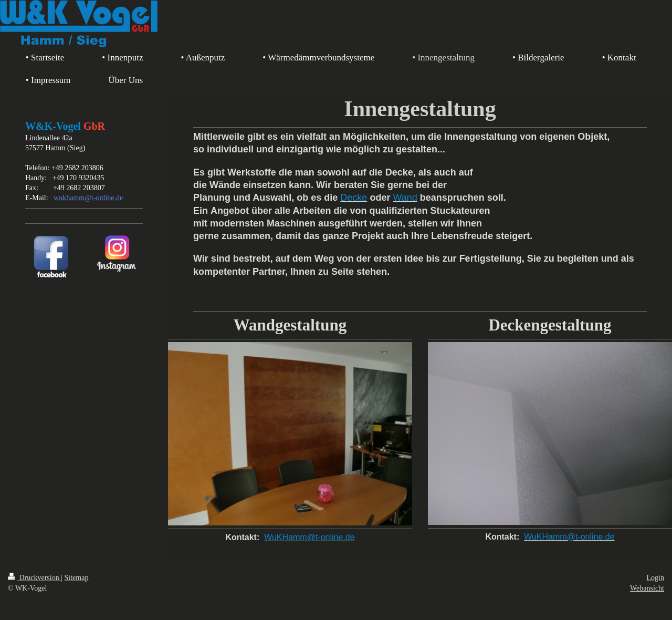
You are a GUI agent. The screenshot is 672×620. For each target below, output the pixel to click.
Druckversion (34, 578)
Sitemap (77, 578)
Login (655, 578)
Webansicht (647, 588)
